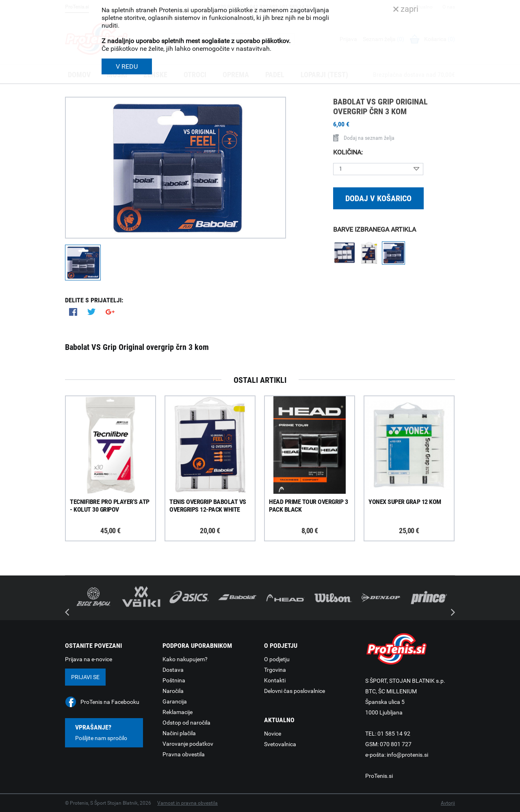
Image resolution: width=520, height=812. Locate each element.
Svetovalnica (280, 744)
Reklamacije (178, 712)
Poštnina (174, 680)
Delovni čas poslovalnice (295, 691)
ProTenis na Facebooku (110, 702)
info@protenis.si (407, 755)
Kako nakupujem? (185, 659)
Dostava (173, 670)
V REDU (127, 66)
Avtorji (448, 803)
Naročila (173, 691)
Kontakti (275, 680)
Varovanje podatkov (188, 744)
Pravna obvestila (184, 754)
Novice (273, 734)
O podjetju (277, 659)
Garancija (175, 701)
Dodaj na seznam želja (364, 138)
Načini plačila (179, 733)
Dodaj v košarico (378, 198)
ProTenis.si (379, 776)
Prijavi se (85, 677)
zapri (406, 9)
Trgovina (275, 670)
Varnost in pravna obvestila (187, 803)
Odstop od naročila (186, 723)
